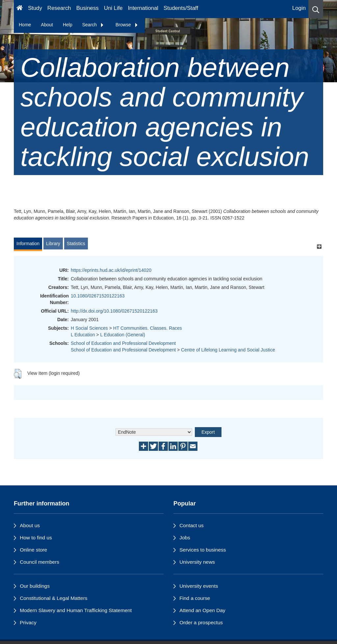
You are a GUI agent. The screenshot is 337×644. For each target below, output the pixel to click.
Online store (33, 550)
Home (25, 25)
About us (30, 525)
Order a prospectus (201, 622)
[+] (319, 247)
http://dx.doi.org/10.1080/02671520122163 (114, 311)
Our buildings (35, 586)
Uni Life (113, 8)
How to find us (36, 538)
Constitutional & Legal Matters (53, 598)
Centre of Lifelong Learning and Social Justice (228, 350)
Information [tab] (28, 244)
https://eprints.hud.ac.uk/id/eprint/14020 (111, 270)
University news (197, 562)
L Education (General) (122, 335)
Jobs (185, 538)
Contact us (192, 525)
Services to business (203, 550)
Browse (127, 25)
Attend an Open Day (202, 610)
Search (93, 25)
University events (199, 586)
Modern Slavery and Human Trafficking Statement (76, 610)
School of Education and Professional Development (123, 343)
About (47, 25)
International (143, 8)
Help (68, 25)
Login (299, 8)
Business (88, 8)
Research (59, 8)
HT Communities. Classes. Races (148, 328)
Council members (39, 562)
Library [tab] (53, 244)
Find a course (195, 598)
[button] (316, 9)
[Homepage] (20, 9)
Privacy (28, 622)
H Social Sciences (89, 328)
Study (35, 8)
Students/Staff (181, 8)
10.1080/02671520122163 (98, 296)
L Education (83, 335)
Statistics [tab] (76, 244)
